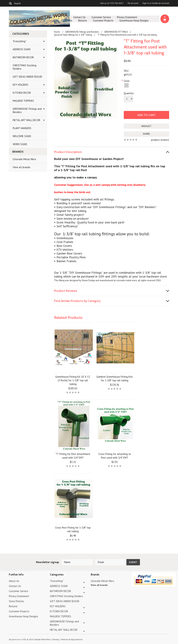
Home (57, 32)
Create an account (160, 3)
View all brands (21, 167)
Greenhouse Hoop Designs (134, 20)
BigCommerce (77, 639)
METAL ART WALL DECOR (27, 120)
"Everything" (19, 41)
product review (159, 140)
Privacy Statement (127, 17)
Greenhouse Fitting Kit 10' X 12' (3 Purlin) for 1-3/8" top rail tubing (73, 380)
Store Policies (16, 601)
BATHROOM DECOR (23, 57)
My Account (133, 3)
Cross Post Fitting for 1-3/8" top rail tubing (73, 529)
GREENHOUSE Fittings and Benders (27, 110)
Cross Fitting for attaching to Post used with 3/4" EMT (115, 456)
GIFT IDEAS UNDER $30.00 (27, 77)
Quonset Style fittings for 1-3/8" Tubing (73, 35)
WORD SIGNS (20, 144)
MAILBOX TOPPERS (23, 101)
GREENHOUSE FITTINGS (116, 32)
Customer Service (101, 17)
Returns (83, 20)
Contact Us (79, 17)
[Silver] (126, 85)
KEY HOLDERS (21, 85)
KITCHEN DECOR (22, 93)
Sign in (146, 3)
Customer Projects (103, 20)
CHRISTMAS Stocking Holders (25, 67)
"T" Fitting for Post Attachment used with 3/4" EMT (73, 456)
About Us (14, 581)
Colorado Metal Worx (24, 159)
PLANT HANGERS (22, 128)
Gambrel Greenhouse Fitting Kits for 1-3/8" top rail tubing (115, 379)
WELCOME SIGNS (22, 136)
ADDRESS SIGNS (22, 49)
